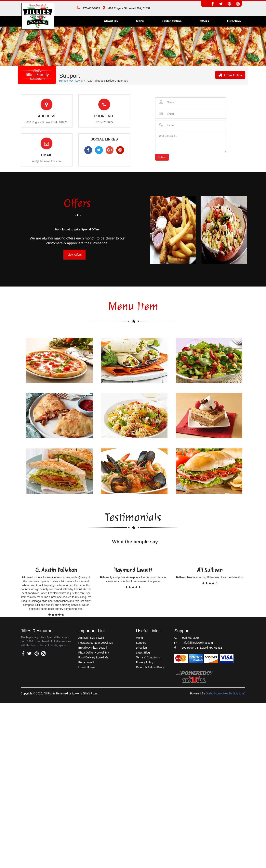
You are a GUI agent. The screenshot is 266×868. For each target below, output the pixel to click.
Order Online (172, 21)
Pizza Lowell (86, 662)
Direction (234, 21)
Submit (162, 157)
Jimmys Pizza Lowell (91, 638)
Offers (204, 21)
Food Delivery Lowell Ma (93, 657)
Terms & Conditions (148, 657)
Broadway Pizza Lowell (93, 648)
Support (141, 643)
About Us (111, 21)
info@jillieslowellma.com (47, 161)
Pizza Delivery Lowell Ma (94, 653)
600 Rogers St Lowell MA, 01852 (198, 648)
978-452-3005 (87, 8)
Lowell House (87, 667)
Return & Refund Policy (150, 667)
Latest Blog (143, 653)
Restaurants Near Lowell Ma (96, 643)
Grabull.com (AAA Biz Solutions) (226, 693)
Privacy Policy (145, 662)
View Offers (74, 255)
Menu (140, 21)
